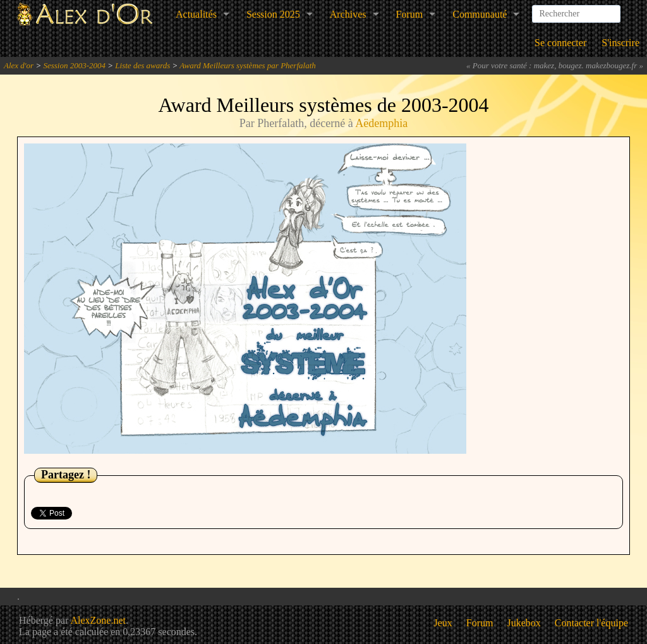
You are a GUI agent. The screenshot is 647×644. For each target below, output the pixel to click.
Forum (410, 14)
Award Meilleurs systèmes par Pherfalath (247, 65)
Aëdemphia (381, 123)
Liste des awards (142, 65)
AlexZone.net (98, 620)
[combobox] (576, 9)
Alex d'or (19, 65)
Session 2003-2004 (74, 65)
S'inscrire (620, 43)
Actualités (196, 14)
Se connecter (560, 43)
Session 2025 (273, 14)
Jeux (443, 623)
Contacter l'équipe (591, 623)
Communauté (480, 14)
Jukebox (524, 623)
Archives (348, 14)
